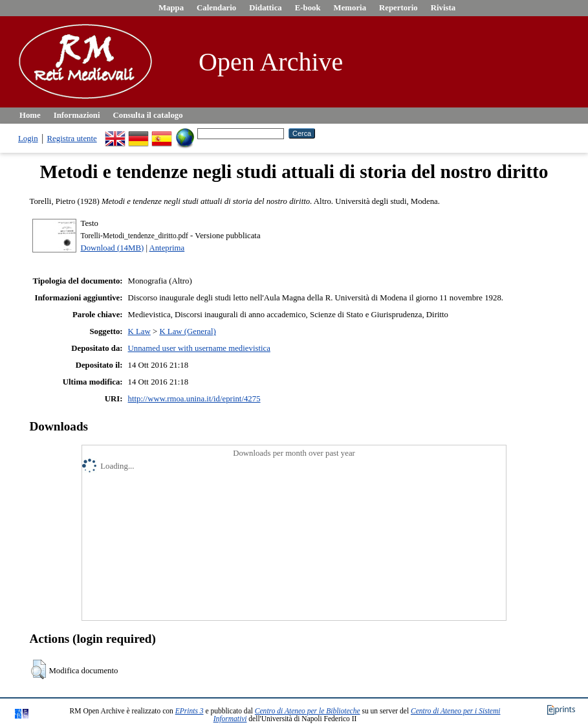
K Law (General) (187, 331)
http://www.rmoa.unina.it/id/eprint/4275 (194, 399)
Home (30, 115)
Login (28, 139)
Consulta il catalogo (148, 115)
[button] (38, 669)
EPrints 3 (190, 711)
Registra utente (72, 139)
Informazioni (77, 115)
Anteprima (167, 248)
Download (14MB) (112, 248)
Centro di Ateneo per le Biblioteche (308, 711)
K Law (139, 331)
